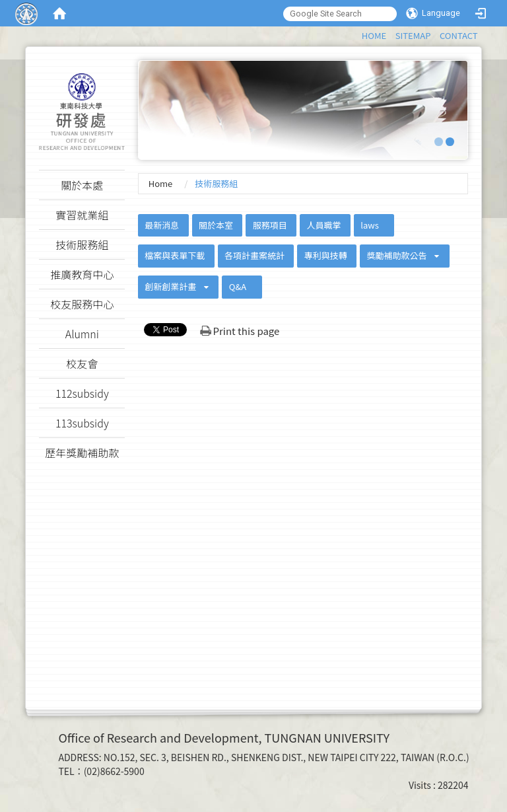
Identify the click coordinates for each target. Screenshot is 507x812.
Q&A (238, 286)
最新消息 (162, 225)
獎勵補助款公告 (396, 255)
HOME (374, 35)
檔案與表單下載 (175, 255)
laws (370, 225)
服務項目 (270, 225)
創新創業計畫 (170, 286)
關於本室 (216, 225)
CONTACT (459, 35)
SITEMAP (413, 35)
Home (161, 183)
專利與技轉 (326, 255)
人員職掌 (323, 225)
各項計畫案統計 (254, 255)
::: (355, 33)
